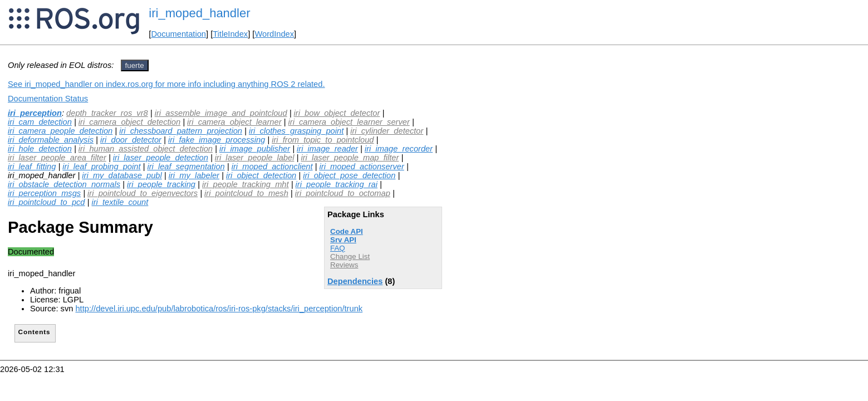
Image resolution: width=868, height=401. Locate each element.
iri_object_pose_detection (349, 175)
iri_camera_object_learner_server (349, 122)
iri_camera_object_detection (129, 122)
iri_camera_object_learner (234, 122)
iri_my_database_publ (122, 175)
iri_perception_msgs (44, 193)
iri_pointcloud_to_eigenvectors (143, 193)
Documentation (178, 34)
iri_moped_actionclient (272, 167)
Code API (347, 231)
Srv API (343, 240)
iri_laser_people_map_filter (350, 158)
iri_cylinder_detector (387, 131)
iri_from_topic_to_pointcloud (323, 140)
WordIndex (274, 34)
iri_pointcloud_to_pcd (46, 202)
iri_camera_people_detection (60, 131)
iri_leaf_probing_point (101, 167)
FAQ (338, 248)
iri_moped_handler (199, 13)
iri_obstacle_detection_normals (64, 184)
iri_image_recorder (399, 149)
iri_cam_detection (40, 122)
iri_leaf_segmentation (186, 167)
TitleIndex (230, 34)
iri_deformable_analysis (51, 140)
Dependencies (355, 281)
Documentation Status (48, 99)
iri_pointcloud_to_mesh (246, 193)
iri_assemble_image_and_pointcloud (221, 113)
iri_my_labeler (194, 175)
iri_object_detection (261, 175)
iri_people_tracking (161, 184)
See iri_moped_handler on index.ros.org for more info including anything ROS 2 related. (166, 84)
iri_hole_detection (40, 149)
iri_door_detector (131, 140)
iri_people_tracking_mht (246, 184)
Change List (350, 256)
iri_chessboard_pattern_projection (181, 131)
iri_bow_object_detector (337, 113)
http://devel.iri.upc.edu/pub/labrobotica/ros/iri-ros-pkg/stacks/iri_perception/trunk (219, 309)
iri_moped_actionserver (362, 167)
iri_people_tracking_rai (337, 184)
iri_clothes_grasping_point (296, 131)
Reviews (344, 265)
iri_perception (35, 113)
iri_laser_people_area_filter (57, 158)
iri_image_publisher (255, 149)
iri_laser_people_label (255, 158)
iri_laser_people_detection (161, 158)
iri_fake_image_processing (217, 140)
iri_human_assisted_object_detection (146, 149)
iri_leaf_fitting (32, 167)
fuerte (135, 65)
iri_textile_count (120, 202)
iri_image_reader (327, 149)
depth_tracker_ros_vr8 (107, 113)
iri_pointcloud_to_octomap (343, 193)
